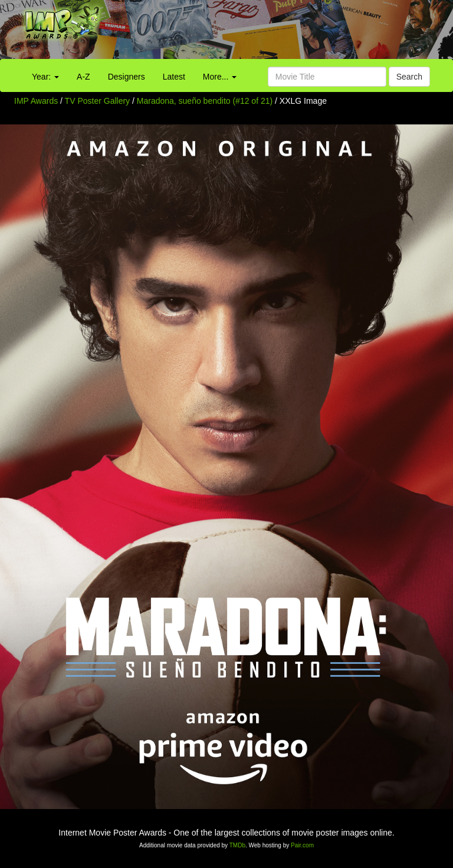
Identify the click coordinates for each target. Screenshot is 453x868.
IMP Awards (36, 101)
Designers (127, 77)
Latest (174, 77)
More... (220, 77)
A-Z (83, 77)
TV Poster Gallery (97, 101)
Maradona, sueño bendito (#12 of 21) (205, 101)
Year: (45, 77)
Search (409, 77)
